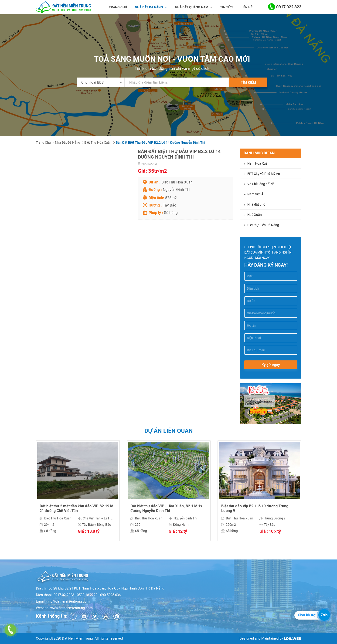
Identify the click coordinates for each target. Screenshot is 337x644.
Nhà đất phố (256, 204)
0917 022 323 (285, 7)
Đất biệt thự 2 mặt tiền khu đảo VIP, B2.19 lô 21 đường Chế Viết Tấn (76, 508)
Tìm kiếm (248, 82)
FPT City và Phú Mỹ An (264, 174)
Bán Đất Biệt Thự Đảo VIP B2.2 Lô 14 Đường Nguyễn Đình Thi (160, 142)
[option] (78, 494)
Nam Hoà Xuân (258, 163)
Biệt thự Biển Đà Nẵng (263, 225)
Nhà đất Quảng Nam (194, 7)
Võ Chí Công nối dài (261, 184)
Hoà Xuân (255, 215)
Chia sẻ (42, 338)
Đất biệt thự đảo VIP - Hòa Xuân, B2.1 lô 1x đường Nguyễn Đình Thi (166, 508)
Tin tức (226, 7)
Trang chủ (118, 7)
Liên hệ (247, 7)
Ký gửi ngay (271, 365)
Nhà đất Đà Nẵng (68, 142)
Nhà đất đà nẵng (151, 7)
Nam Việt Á (255, 194)
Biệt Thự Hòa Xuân (98, 142)
